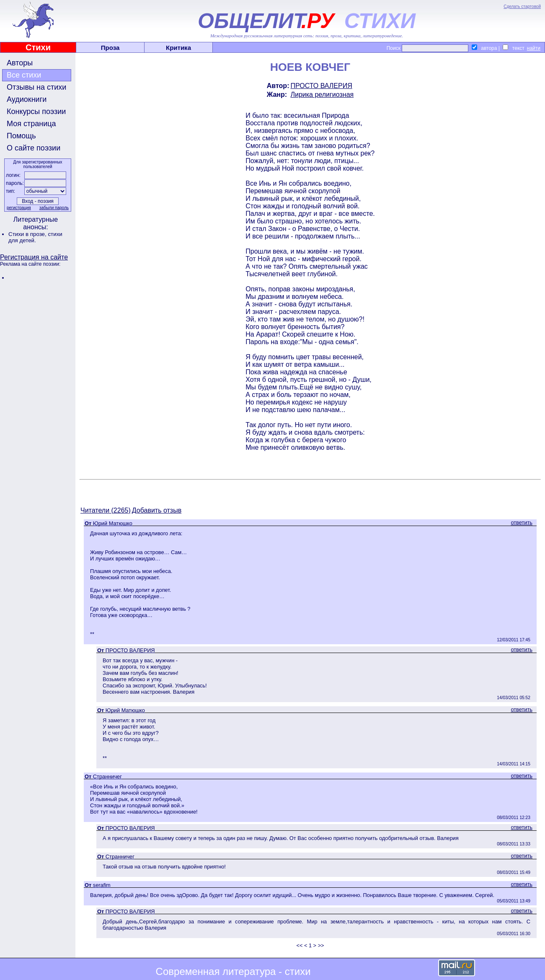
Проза (110, 48)
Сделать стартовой (522, 6)
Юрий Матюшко (113, 523)
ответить (522, 522)
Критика (178, 48)
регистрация (19, 208)
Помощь (21, 136)
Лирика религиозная (322, 95)
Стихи (38, 47)
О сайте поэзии (34, 148)
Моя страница (31, 124)
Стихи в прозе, (28, 234)
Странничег (107, 776)
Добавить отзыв (157, 510)
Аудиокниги (27, 99)
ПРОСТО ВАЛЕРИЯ (321, 86)
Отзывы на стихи (36, 87)
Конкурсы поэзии (36, 111)
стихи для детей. (35, 237)
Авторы (20, 63)
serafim (102, 885)
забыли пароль (54, 208)
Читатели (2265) (106, 510)
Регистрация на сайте (34, 257)
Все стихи (24, 75)
